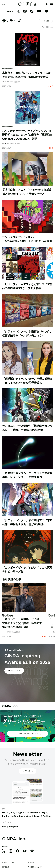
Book (5, 816)
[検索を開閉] (47, 4)
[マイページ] (4, 4)
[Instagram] (25, 11)
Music (5, 813)
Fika (4, 826)
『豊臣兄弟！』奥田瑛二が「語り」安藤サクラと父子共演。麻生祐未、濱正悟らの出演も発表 (23, 623)
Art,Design (16, 813)
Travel (37, 816)
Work (28, 816)
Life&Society (17, 816)
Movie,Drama (31, 813)
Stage (44, 813)
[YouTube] (39, 11)
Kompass (14, 826)
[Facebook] (32, 11)
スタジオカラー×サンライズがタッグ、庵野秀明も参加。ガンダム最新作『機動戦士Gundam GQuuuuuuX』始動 (27, 135)
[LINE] (46, 11)
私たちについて (8, 862)
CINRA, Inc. (14, 839)
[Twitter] (18, 11)
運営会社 (31, 862)
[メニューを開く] (51, 4)
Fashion (47, 816)
